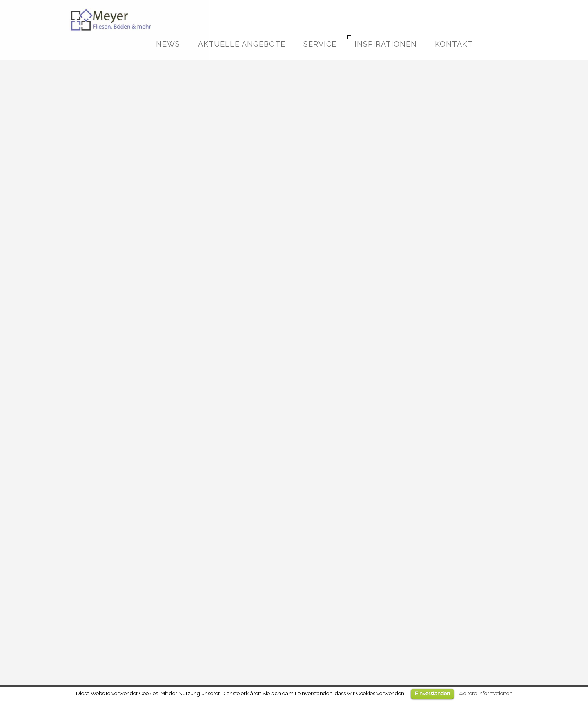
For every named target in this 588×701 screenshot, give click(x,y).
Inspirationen (386, 44)
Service (320, 44)
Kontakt (454, 44)
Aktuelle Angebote (242, 44)
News (168, 44)
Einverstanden (432, 693)
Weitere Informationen (485, 693)
